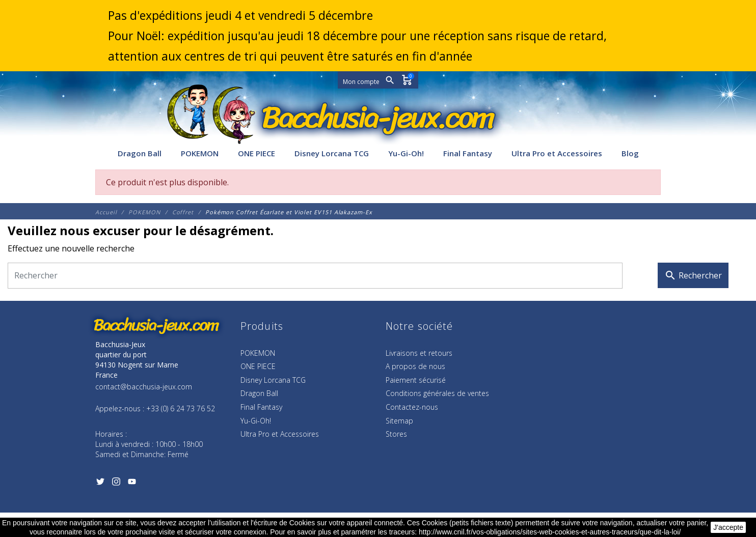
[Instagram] (116, 484)
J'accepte (728, 527)
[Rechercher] (315, 276)
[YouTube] (132, 484)
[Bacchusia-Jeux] (378, 118)
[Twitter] (100, 484)
